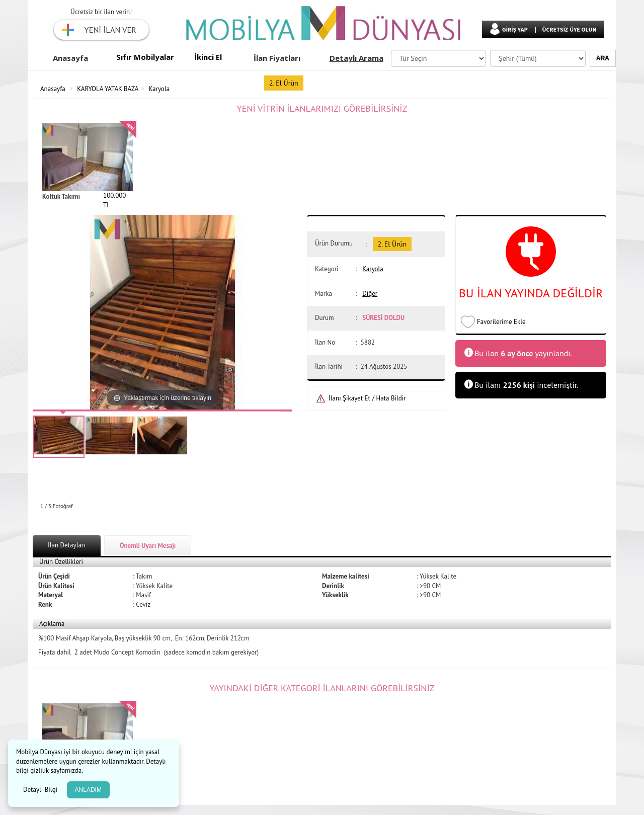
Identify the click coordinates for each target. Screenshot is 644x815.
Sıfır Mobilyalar (145, 57)
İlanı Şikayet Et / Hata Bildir (367, 398)
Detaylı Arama (356, 58)
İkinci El (208, 57)
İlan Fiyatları (277, 58)
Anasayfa (70, 58)
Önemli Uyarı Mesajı (148, 546)
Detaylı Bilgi (41, 790)
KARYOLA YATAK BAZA (108, 89)
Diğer (370, 294)
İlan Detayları (67, 545)
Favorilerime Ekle (501, 322)
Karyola (159, 89)
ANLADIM (88, 790)
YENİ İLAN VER (110, 30)
